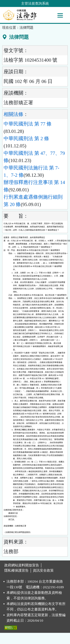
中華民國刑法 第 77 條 (28, 124)
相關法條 (13, 114)
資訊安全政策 (43, 570)
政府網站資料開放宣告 (22, 565)
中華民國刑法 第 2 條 (26, 138)
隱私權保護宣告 (16, 570)
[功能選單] (60, 15)
